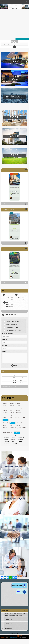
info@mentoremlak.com (7, 628)
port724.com (8, 636)
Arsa (6, 302)
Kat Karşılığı (10, 307)
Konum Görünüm (19, 586)
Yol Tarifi (22, 592)
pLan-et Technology (11, 638)
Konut (6, 295)
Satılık (9, 297)
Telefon (4, 340)
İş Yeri (17, 295)
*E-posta (5, 346)
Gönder (14, 366)
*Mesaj (4, 352)
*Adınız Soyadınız (8, 334)
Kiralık (9, 299)
